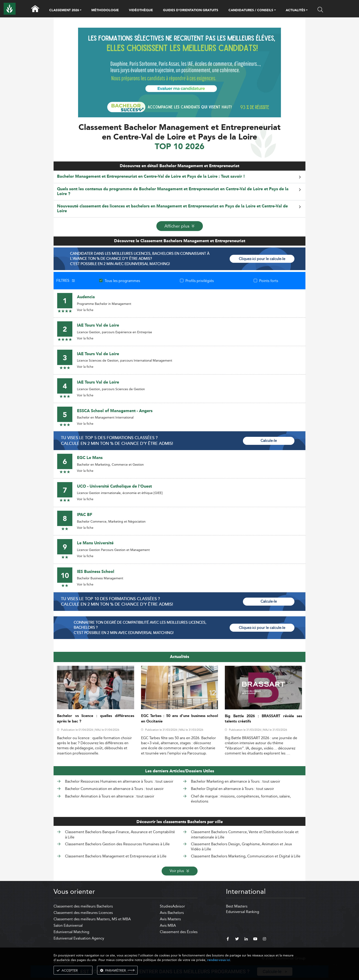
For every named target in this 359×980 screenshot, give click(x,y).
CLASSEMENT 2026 (64, 11)
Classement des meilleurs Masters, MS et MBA (92, 919)
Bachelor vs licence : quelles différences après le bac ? (96, 719)
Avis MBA (168, 925)
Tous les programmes (122, 281)
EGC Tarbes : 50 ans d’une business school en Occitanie (180, 719)
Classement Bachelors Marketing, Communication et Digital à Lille (246, 856)
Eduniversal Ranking (243, 912)
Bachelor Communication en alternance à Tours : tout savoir (114, 789)
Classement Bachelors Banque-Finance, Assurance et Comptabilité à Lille (120, 834)
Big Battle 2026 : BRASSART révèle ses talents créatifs (263, 719)
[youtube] (255, 940)
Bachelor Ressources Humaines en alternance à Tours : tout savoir (119, 781)
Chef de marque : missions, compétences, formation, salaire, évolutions (241, 799)
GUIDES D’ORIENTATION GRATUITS (191, 10)
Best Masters (237, 906)
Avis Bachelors (172, 913)
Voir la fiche (85, 310)
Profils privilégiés (200, 281)
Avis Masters (170, 919)
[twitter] (237, 940)
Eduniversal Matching (71, 932)
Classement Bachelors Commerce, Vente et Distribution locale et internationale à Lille (245, 834)
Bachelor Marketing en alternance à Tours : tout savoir (236, 781)
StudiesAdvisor (172, 906)
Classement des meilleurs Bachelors (83, 906)
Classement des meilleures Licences (83, 913)
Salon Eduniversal (68, 925)
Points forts (269, 281)
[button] (81, 11)
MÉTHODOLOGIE (105, 10)
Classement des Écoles (179, 932)
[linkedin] (246, 940)
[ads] (180, 72)
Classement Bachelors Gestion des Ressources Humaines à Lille (117, 844)
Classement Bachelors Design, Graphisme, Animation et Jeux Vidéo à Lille (241, 847)
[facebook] (228, 940)
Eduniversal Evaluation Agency (79, 938)
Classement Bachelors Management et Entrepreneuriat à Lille (116, 856)
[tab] (179, 177)
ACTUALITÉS (295, 11)
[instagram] (264, 940)
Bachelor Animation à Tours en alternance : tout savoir (110, 796)
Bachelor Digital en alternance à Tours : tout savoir (233, 789)
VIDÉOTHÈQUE (141, 10)
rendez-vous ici (219, 960)
